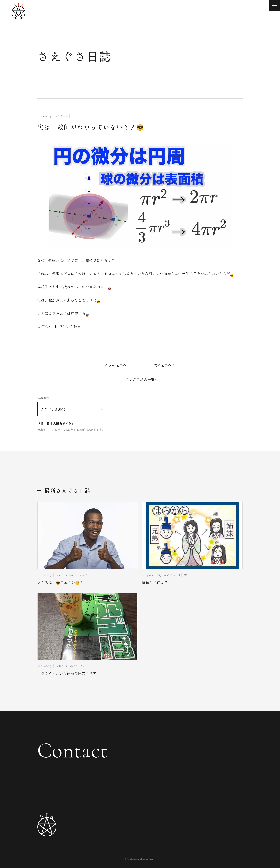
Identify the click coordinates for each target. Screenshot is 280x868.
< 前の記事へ (116, 365)
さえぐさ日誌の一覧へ (140, 379)
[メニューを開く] (275, 5)
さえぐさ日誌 (74, 56)
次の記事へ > (164, 365)
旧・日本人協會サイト (56, 423)
